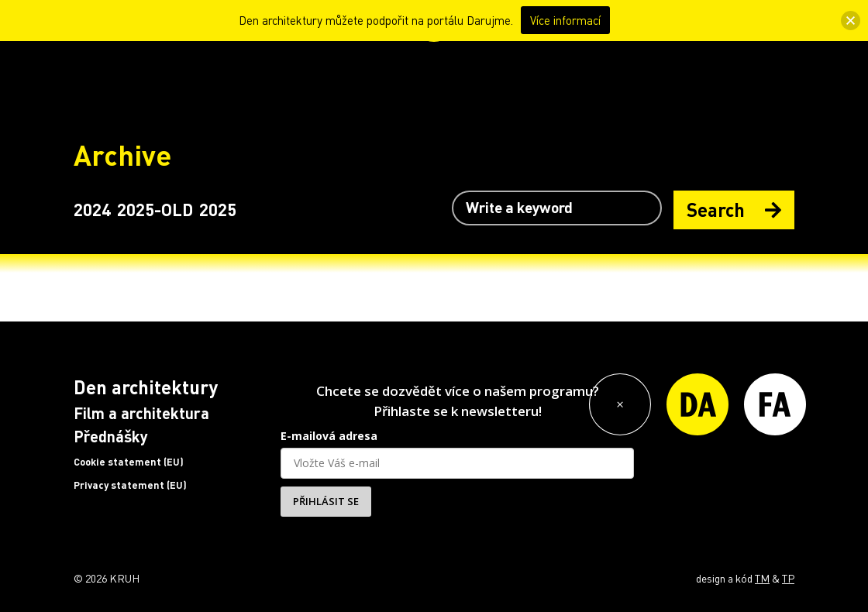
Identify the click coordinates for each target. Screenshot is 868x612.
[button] (851, 21)
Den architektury (146, 387)
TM (762, 578)
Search (734, 210)
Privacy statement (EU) (130, 485)
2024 (92, 209)
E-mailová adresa (329, 436)
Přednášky (111, 436)
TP (788, 578)
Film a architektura (141, 413)
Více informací (565, 20)
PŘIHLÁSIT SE (326, 501)
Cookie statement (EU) (129, 462)
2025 (218, 209)
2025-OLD (155, 209)
